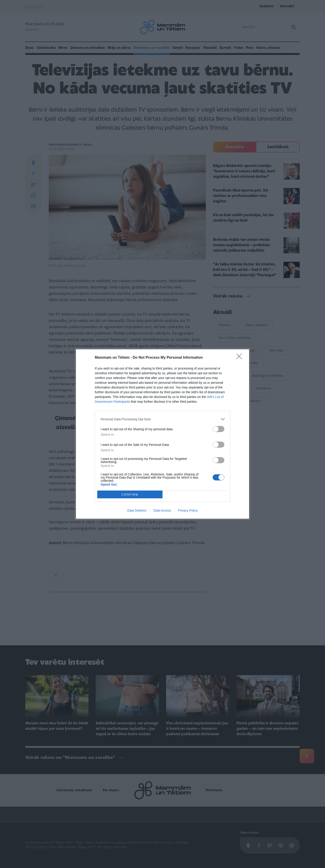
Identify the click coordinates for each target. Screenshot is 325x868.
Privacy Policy (188, 510)
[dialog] (162, 434)
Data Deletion (137, 510)
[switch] (218, 429)
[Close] (241, 358)
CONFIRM (130, 494)
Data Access (162, 510)
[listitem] (162, 419)
